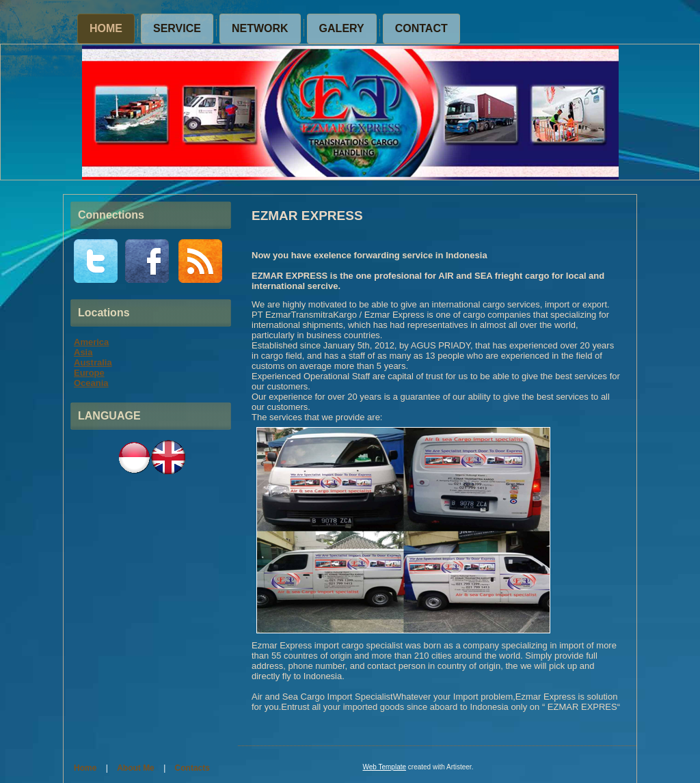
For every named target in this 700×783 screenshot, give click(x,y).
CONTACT (421, 28)
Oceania (91, 383)
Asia (83, 352)
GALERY (342, 28)
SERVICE (177, 28)
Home (106, 28)
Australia (93, 362)
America (91, 342)
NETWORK (260, 28)
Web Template (384, 767)
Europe (89, 373)
